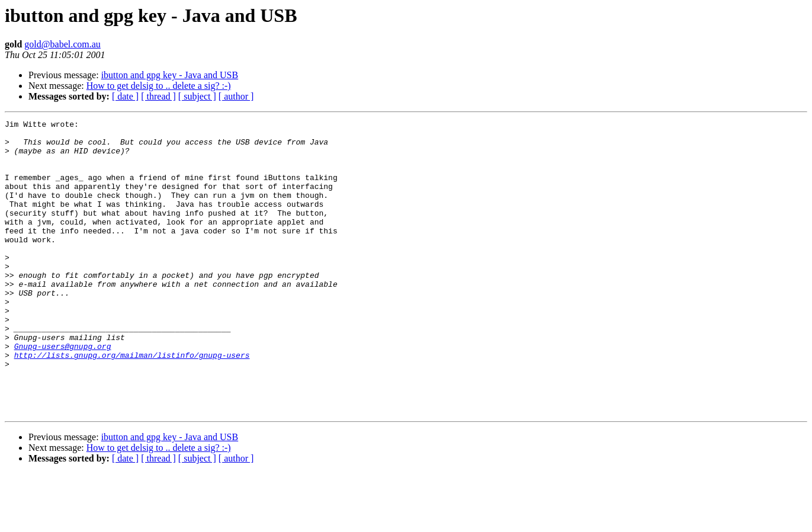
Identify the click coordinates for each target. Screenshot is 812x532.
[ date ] (125, 96)
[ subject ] (197, 96)
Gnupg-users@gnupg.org (63, 392)
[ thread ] (158, 96)
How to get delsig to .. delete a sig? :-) (159, 86)
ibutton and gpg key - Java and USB (170, 75)
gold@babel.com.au (62, 44)
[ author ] (236, 96)
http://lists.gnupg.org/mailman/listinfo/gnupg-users (132, 403)
